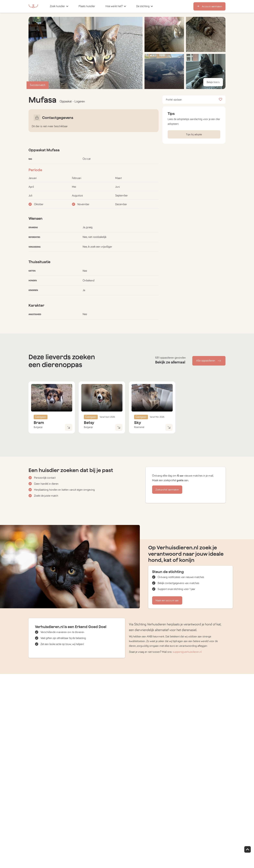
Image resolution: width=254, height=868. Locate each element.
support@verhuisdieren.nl (187, 652)
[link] (87, 6)
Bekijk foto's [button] (213, 82)
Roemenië (139, 427)
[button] (101, 6)
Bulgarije (38, 427)
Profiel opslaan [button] (194, 100)
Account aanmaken (209, 6)
